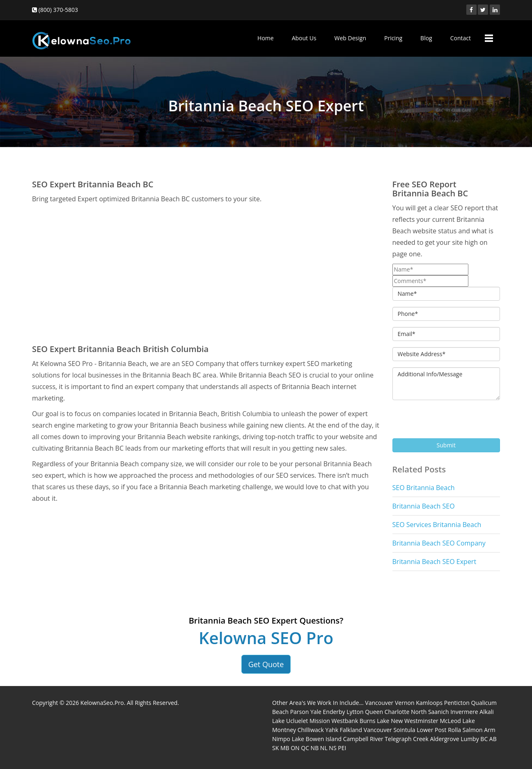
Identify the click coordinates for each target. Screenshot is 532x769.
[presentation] (455, 422)
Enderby (334, 712)
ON (295, 748)
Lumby (470, 739)
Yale (316, 712)
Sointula (404, 730)
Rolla (454, 730)
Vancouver (379, 703)
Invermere (464, 712)
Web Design (350, 38)
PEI (342, 748)
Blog (426, 38)
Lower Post (431, 730)
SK (275, 748)
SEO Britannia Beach (424, 488)
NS (332, 748)
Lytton (355, 712)
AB (493, 739)
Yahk (332, 730)
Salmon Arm (479, 730)
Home (266, 38)
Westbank (345, 721)
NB (315, 748)
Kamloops (429, 703)
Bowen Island (324, 739)
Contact (461, 38)
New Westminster (415, 721)
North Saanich (430, 712)
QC (305, 748)
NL (324, 748)
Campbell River (363, 739)
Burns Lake (375, 721)
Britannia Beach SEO (424, 506)
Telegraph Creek (406, 739)
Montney (284, 730)
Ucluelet (297, 721)
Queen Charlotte (387, 712)
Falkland (351, 730)
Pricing (393, 38)
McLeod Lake (457, 721)
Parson (300, 712)
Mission (320, 721)
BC (484, 739)
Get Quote (266, 664)
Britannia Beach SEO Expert (435, 562)
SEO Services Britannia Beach (437, 525)
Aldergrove (444, 739)
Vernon (405, 703)
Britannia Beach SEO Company (439, 543)
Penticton (457, 703)
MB (285, 748)
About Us (304, 38)
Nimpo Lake (288, 739)
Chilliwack (311, 730)
